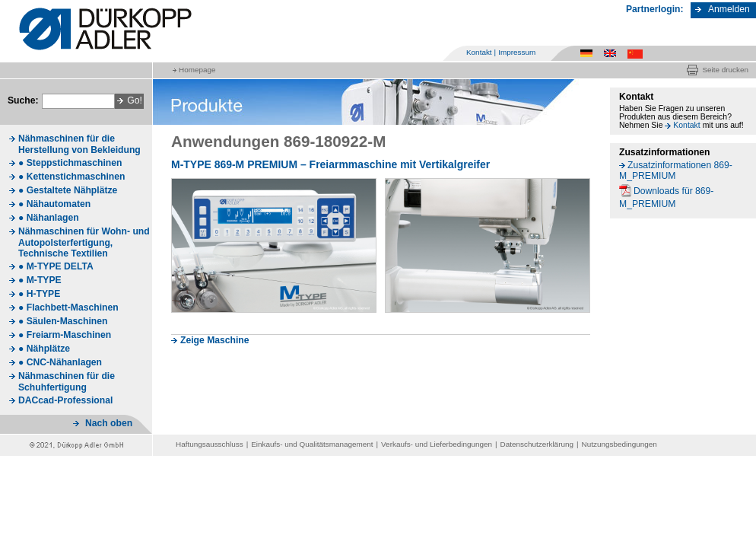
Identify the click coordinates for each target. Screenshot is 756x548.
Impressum (517, 52)
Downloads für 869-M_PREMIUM (666, 198)
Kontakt (479, 52)
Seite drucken (725, 70)
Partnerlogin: (655, 9)
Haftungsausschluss (210, 444)
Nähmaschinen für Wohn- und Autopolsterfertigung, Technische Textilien (84, 242)
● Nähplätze (44, 349)
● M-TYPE (40, 280)
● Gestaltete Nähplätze (68, 190)
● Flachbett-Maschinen (68, 307)
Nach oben (109, 423)
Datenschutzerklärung (537, 444)
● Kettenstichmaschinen (71, 177)
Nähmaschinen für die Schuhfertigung (67, 382)
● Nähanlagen (49, 218)
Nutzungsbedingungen (619, 444)
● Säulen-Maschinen (63, 321)
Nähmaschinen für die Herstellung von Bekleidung (79, 144)
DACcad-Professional (65, 400)
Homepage (197, 70)
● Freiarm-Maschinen (65, 335)
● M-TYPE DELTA (56, 266)
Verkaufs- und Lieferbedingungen (437, 444)
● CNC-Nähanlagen (60, 362)
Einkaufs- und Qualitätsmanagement (312, 444)
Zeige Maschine (215, 340)
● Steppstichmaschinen (70, 163)
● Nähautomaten (54, 204)
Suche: (23, 100)
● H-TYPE (39, 294)
